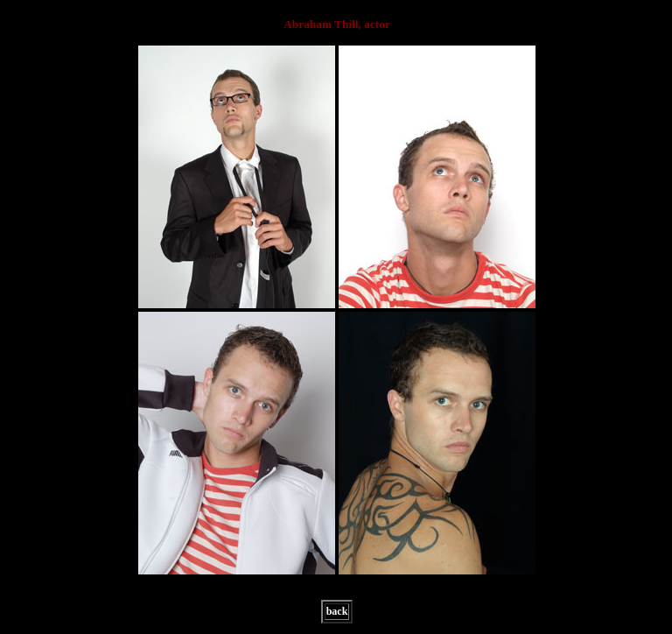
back (337, 611)
